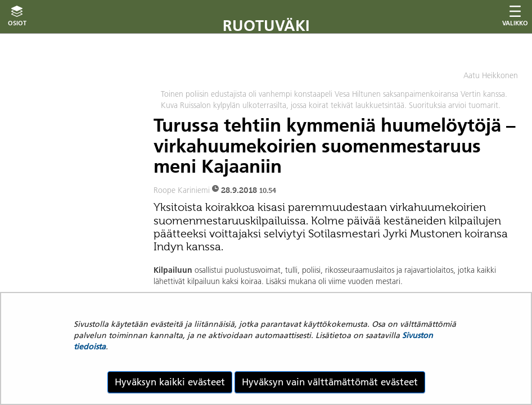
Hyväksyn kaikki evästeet (170, 382)
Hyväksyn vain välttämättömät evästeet (330, 382)
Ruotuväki (266, 26)
